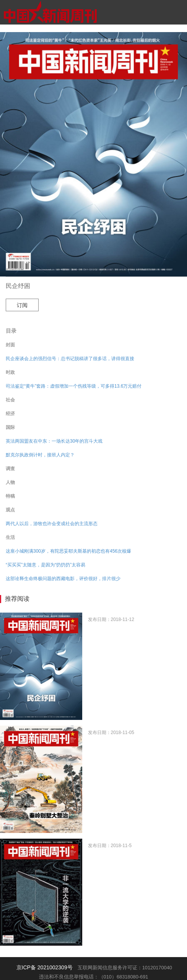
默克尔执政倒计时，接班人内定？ (40, 455)
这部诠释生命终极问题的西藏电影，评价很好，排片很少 (63, 579)
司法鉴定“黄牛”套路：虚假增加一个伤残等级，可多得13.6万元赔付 (74, 386)
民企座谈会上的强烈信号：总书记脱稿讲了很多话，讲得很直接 (70, 359)
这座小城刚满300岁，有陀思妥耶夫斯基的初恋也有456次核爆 (68, 551)
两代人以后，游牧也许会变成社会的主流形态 (52, 524)
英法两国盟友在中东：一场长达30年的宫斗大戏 (54, 441)
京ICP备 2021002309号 (45, 967)
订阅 (22, 305)
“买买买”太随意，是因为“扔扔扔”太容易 (46, 565)
